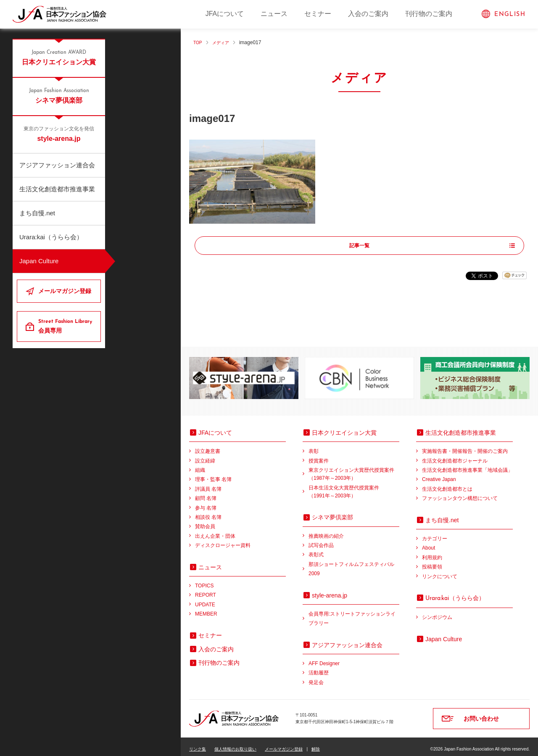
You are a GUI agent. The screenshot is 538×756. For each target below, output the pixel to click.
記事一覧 (359, 246)
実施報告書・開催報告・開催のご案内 (465, 446)
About (429, 543)
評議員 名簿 (208, 484)
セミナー (318, 14)
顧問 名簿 (206, 493)
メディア (224, 42)
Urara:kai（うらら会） (51, 237)
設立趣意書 (208, 446)
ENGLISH (510, 15)
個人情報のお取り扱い (235, 744)
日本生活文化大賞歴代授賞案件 (354, 487)
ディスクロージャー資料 (223, 540)
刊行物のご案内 (429, 14)
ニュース (274, 14)
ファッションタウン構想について (460, 493)
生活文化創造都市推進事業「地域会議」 (467, 465)
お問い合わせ (481, 714)
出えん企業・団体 (215, 531)
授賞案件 (319, 455)
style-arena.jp (59, 134)
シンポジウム (437, 612)
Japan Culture (39, 261)
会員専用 (66, 326)
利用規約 (432, 552)
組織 (200, 465)
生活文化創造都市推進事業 (57, 189)
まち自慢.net (37, 213)
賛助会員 (205, 521)
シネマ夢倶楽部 (59, 95)
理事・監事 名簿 (213, 474)
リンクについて (440, 571)
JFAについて (225, 14)
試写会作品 (321, 540)
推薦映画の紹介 (326, 531)
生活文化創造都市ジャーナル (455, 455)
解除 (316, 744)
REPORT (206, 590)
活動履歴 (319, 668)
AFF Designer (324, 658)
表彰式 (316, 550)
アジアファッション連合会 (57, 165)
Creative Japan (439, 474)
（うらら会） (455, 593)
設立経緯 (205, 455)
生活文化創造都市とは (447, 484)
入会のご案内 (368, 14)
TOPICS (204, 581)
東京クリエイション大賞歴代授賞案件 (354, 470)
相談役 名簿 (208, 512)
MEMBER (206, 609)
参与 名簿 (206, 502)
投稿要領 (432, 562)
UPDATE (205, 599)
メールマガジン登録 (65, 291)
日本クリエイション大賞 (59, 57)
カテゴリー (435, 534)
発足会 (316, 677)
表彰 (314, 446)
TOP (198, 42)
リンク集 (198, 744)
